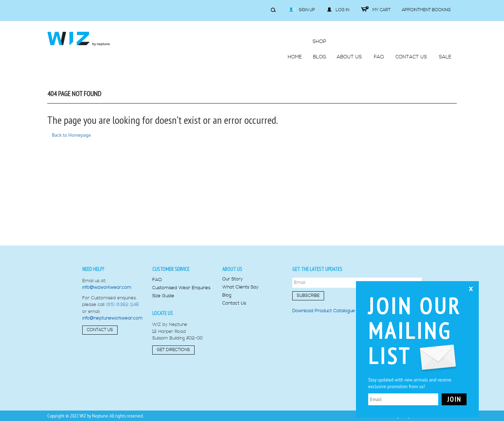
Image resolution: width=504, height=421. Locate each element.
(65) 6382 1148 (122, 305)
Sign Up (302, 10)
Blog (227, 295)
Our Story (233, 279)
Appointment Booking (426, 10)
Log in (338, 10)
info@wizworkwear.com (107, 287)
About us (232, 269)
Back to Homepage (71, 135)
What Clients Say (240, 287)
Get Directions (173, 350)
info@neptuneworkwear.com (112, 318)
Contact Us (100, 330)
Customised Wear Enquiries (181, 288)
